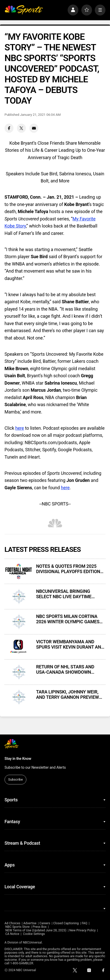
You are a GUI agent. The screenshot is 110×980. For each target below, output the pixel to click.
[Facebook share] (9, 128)
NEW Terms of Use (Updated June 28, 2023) (36, 930)
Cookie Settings (34, 934)
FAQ (84, 923)
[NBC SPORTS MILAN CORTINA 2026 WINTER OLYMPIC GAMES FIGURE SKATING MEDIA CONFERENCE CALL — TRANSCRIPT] (19, 622)
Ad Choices (12, 923)
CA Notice (12, 934)
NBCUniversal (32, 943)
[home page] (24, 10)
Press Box (40, 927)
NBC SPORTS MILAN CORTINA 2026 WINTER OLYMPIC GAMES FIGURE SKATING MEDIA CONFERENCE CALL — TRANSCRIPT (68, 619)
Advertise (30, 923)
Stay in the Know (18, 759)
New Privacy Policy (83, 930)
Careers (45, 923)
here (20, 428)
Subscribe (15, 779)
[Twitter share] (22, 128)
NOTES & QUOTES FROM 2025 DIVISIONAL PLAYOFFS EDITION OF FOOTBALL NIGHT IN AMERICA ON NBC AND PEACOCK (70, 569)
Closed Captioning (66, 923)
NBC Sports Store (17, 927)
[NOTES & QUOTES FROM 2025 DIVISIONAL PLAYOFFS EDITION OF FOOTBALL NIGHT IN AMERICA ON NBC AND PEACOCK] (19, 571)
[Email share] (34, 128)
